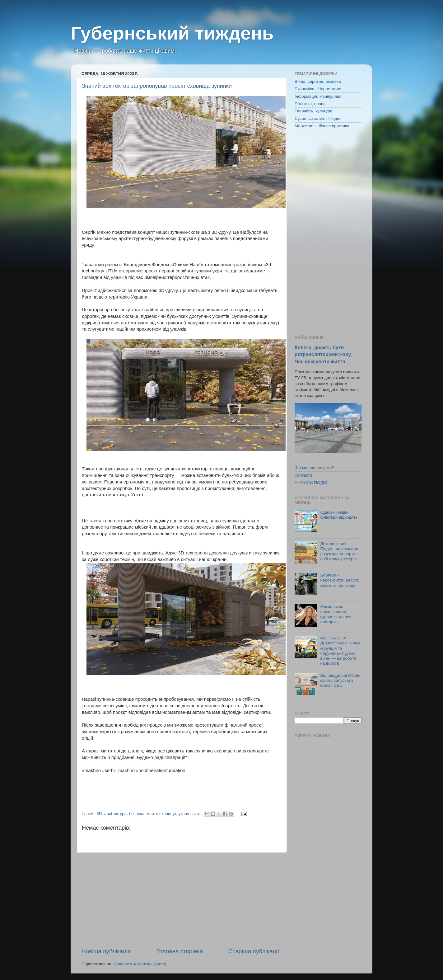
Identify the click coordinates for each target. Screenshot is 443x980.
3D (99, 814)
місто (152, 814)
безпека (137, 814)
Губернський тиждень (172, 33)
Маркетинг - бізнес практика (322, 126)
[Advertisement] (181, 900)
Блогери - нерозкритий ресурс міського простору (340, 580)
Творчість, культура (313, 111)
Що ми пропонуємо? (314, 468)
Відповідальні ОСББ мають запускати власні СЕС (340, 680)
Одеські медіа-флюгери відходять (339, 515)
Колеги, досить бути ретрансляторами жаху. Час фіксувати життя (323, 354)
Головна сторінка (180, 951)
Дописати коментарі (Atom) (140, 964)
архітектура (115, 814)
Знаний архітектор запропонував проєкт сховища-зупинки (157, 86)
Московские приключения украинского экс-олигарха (336, 614)
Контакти (303, 475)
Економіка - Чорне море (318, 89)
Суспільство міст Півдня (318, 118)
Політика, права (310, 104)
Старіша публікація (254, 951)
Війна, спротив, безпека (318, 81)
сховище (168, 814)
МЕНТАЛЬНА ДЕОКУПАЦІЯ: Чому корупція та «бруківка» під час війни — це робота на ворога (340, 651)
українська (189, 814)
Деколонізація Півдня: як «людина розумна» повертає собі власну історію (339, 551)
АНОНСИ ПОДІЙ (311, 483)
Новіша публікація (106, 951)
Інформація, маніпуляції (318, 96)
